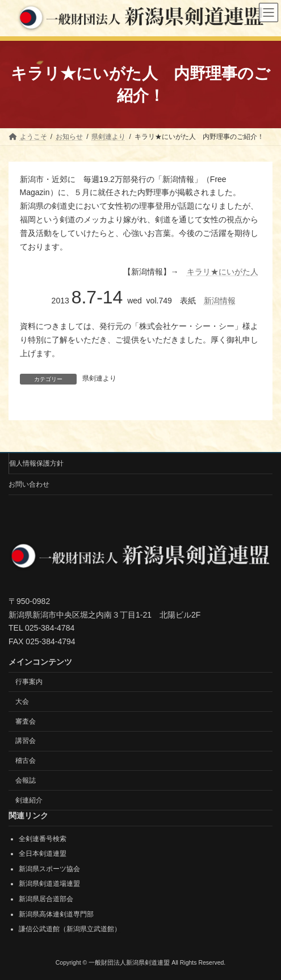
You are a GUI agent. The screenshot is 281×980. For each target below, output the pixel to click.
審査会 (26, 721)
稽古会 (26, 761)
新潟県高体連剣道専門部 (56, 914)
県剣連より (99, 378)
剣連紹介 (29, 800)
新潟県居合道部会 (46, 899)
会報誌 (26, 780)
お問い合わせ (29, 484)
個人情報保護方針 (36, 463)
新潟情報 (220, 301)
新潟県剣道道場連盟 (49, 884)
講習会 (26, 741)
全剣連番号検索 (43, 838)
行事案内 (29, 682)
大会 (22, 701)
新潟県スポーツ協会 (49, 869)
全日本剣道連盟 (43, 854)
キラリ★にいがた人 (223, 272)
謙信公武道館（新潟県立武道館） (70, 929)
